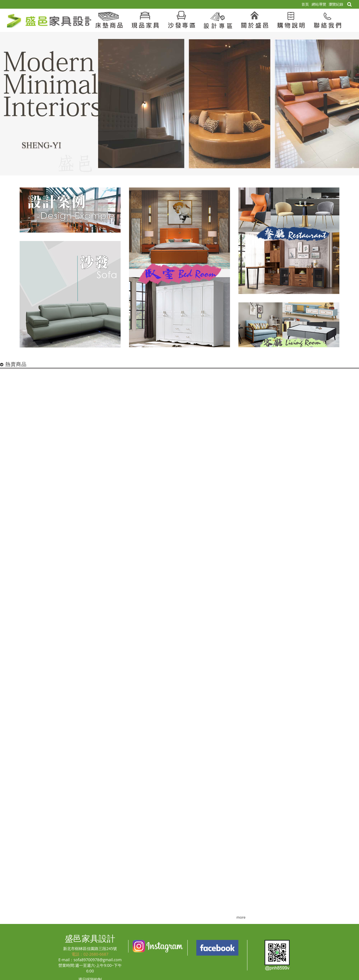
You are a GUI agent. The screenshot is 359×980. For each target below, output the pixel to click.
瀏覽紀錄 (336, 4)
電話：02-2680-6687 (90, 954)
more (241, 917)
